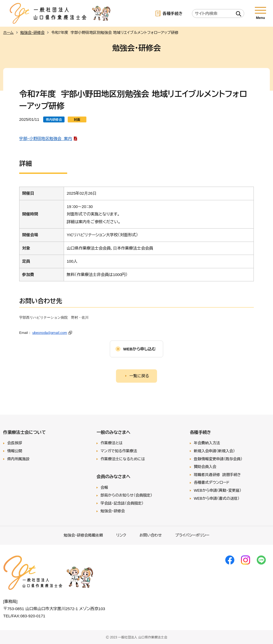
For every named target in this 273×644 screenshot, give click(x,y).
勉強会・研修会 (32, 33)
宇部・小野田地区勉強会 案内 (46, 139)
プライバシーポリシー (192, 535)
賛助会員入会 (205, 467)
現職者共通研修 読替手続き (217, 475)
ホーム (8, 33)
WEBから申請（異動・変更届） (218, 490)
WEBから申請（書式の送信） (217, 498)
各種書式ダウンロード (212, 482)
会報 (104, 487)
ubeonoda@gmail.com (50, 333)
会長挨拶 (15, 443)
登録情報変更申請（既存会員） (218, 459)
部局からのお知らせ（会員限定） (126, 495)
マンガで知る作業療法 (119, 451)
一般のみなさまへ (113, 432)
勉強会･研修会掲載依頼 (83, 535)
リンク (121, 535)
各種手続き (173, 13)
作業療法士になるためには (123, 459)
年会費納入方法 (207, 443)
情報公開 (15, 451)
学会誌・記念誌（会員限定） (122, 503)
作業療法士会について (25, 432)
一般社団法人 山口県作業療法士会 (60, 13)
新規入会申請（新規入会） (214, 451)
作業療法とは (112, 443)
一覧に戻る (139, 376)
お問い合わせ (151, 535)
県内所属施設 (18, 459)
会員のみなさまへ (113, 477)
